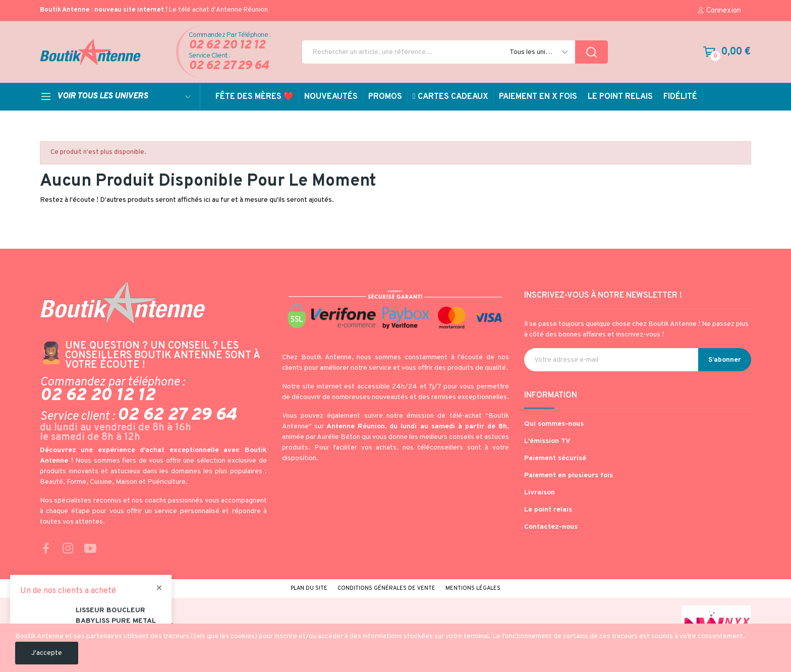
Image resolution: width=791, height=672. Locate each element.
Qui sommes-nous (554, 424)
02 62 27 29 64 (229, 66)
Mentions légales (473, 588)
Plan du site (309, 588)
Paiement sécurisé (555, 458)
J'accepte (47, 653)
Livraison (540, 493)
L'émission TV (547, 441)
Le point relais (548, 510)
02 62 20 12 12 (227, 46)
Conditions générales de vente (386, 588)
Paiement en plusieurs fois (569, 475)
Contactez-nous (551, 527)
